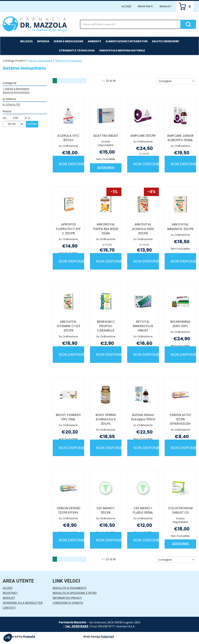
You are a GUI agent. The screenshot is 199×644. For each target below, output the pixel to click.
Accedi (126, 6)
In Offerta (12, 105)
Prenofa (29, 637)
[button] (176, 81)
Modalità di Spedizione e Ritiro (75, 593)
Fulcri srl (108, 637)
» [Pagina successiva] (79, 81)
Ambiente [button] (94, 41)
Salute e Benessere (40, 61)
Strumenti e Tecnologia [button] (77, 50)
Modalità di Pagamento (69, 588)
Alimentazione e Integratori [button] (127, 41)
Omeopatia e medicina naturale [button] (122, 50)
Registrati (145, 6)
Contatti (9, 608)
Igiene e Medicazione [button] (68, 41)
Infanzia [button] (43, 41)
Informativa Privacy (67, 598)
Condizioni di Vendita (68, 603)
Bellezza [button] (26, 41)
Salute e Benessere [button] (165, 41)
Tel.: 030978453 (77, 626)
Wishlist (165, 6)
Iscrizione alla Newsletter (23, 603)
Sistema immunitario (16, 92)
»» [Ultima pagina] (84, 81)
